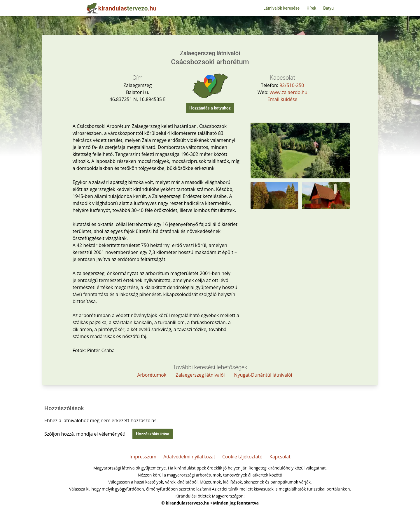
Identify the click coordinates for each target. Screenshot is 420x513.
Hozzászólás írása (153, 434)
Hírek (311, 8)
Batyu (328, 8)
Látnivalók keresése (281, 8)
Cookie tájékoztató (242, 457)
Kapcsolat (280, 457)
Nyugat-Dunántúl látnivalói (263, 375)
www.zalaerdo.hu (289, 92)
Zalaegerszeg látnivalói (200, 375)
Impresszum (143, 457)
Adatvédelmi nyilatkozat (189, 457)
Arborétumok (152, 375)
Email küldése (282, 99)
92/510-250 (292, 85)
